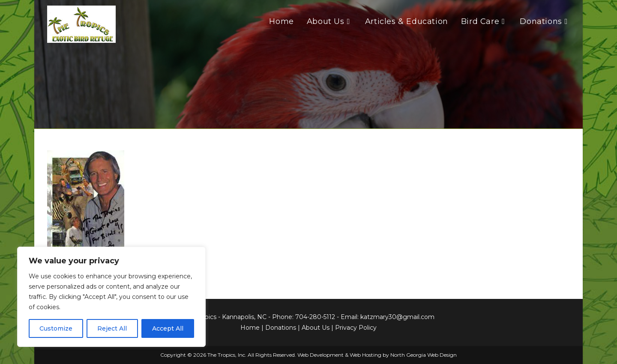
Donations (281, 328)
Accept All (168, 328)
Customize (56, 328)
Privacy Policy (356, 328)
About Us (316, 328)
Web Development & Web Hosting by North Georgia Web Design (377, 355)
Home (250, 328)
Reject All (112, 328)
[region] (111, 297)
